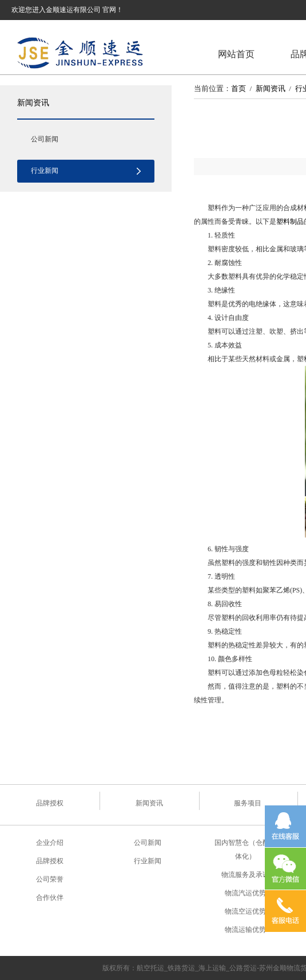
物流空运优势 (245, 911)
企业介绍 (50, 843)
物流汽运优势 (245, 893)
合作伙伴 (50, 898)
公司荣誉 (50, 879)
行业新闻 (45, 171)
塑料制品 (290, 222)
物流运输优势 (245, 930)
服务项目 (248, 803)
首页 (239, 88)
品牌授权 (50, 803)
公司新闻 (45, 139)
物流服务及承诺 (245, 875)
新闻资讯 (33, 102)
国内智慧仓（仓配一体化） (245, 849)
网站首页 (236, 54)
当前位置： (212, 88)
